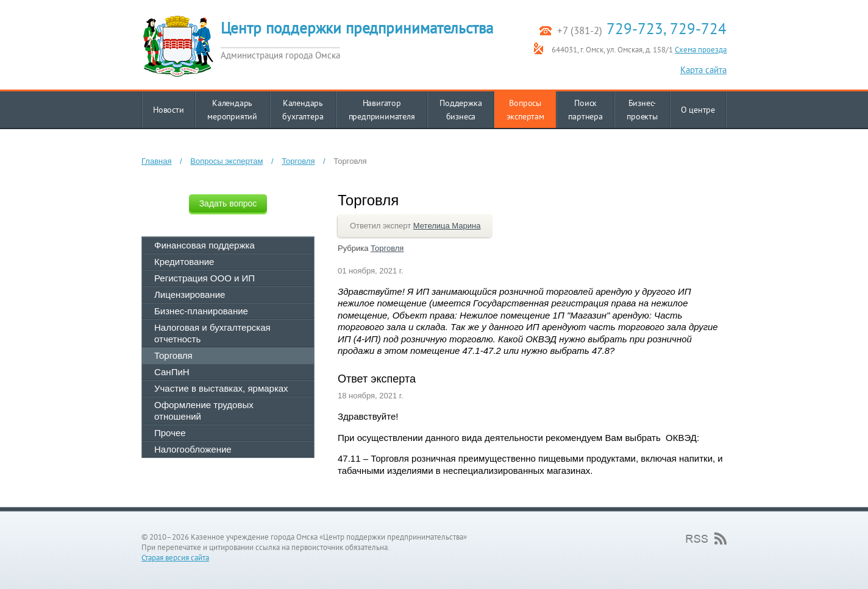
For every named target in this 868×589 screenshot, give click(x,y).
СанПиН (172, 372)
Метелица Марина (447, 226)
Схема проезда (701, 50)
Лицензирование (190, 294)
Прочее (170, 433)
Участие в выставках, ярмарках (221, 388)
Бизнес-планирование (201, 311)
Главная (156, 161)
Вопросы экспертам (226, 161)
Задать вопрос (228, 203)
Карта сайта (703, 70)
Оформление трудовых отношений (204, 411)
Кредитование (184, 262)
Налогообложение (193, 449)
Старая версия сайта (175, 558)
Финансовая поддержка (205, 245)
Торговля (298, 161)
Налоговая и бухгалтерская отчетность (212, 333)
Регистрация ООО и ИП (205, 278)
